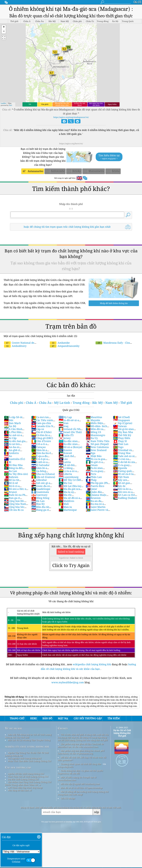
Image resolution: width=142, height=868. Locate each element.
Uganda (120, 468)
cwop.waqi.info (66, 767)
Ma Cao (65, 483)
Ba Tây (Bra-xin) (16, 474)
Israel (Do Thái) (70, 432)
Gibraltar (39, 480)
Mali (64, 504)
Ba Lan (11, 471)
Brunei (10, 492)
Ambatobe (60, 343)
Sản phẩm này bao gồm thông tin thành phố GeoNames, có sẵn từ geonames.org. (81, 752)
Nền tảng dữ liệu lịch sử (20, 790)
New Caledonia (97, 447)
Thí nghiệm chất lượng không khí (25, 758)
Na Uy (92, 438)
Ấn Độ (10, 426)
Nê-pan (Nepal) (97, 444)
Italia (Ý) (66, 435)
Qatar (91, 489)
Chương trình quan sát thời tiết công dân (81, 764)
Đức (9, 420)
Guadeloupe (41, 489)
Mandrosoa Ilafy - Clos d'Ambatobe (113, 344)
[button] (4, 27)
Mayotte (93, 420)
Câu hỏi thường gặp (18, 767)
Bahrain (11, 477)
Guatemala (40, 492)
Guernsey (39, 495)
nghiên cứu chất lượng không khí (27, 746)
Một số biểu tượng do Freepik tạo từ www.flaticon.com (77, 779)
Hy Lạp (65, 417)
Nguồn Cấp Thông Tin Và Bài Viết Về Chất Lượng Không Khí (27, 754)
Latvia (65, 462)
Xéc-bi (119, 486)
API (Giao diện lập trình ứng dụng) (25, 787)
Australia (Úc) (14, 459)
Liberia (65, 474)
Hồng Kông (40, 498)
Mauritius (94, 417)
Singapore (122, 420)
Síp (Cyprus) (123, 423)
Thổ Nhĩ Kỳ (122, 435)
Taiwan (120, 426)
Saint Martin (96, 507)
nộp (97, 812)
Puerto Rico (95, 486)
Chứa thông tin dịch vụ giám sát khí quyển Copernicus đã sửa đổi (80, 772)
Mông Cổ (93, 432)
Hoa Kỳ (38, 504)
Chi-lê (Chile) (41, 432)
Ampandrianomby (65, 346)
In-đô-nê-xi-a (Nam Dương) (69, 422)
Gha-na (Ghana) (43, 474)
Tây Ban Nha (123, 432)
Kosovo (65, 450)
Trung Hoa (122, 453)
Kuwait (65, 453)
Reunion (93, 498)
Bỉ (8, 462)
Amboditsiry (15, 346)
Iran (64, 423)
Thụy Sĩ (120, 441)
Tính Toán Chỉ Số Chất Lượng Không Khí (28, 776)
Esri (11, 105)
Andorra (11, 453)
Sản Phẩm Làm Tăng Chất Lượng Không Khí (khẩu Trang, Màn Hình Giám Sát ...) (28, 783)
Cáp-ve (38, 429)
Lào (63, 459)
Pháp (91, 480)
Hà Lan (38, 501)
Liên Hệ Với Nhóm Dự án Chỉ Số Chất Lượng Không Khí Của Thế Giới (28, 736)
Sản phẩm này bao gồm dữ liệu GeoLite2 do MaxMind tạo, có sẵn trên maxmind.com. (81, 745)
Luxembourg (69, 477)
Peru (91, 474)
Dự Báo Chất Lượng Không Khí (23, 779)
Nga (91, 453)
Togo (118, 447)
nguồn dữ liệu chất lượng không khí (26, 774)
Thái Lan (121, 444)
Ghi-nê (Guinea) (43, 477)
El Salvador (40, 465)
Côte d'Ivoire (41, 441)
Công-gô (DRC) (42, 438)
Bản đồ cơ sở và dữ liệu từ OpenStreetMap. (82, 788)
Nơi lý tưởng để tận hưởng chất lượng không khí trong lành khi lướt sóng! (83, 793)
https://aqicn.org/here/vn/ (71, 143)
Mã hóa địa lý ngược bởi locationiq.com (80, 784)
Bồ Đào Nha (13, 465)
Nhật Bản (94, 456)
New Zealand (96, 450)
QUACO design (68, 798)
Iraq (64, 426)
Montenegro (95, 435)
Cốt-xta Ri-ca (14, 510)
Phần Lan (94, 477)
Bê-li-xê (11, 483)
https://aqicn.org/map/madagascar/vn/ (71, 117)
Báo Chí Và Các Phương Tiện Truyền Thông (29, 740)
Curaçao (38, 447)
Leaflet (3, 103)
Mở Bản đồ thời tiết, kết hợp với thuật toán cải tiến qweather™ (82, 759)
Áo (8, 456)
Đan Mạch (12, 423)
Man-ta (65, 507)
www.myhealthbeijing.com (68, 682)
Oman (92, 465)
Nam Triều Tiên (98, 441)
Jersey (65, 438)
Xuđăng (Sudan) (125, 498)
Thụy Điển (122, 438)
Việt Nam (121, 477)
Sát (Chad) (121, 417)
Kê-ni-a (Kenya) (70, 447)
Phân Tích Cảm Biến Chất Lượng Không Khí (30, 761)
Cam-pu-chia (41, 423)
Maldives (66, 501)
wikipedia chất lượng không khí (92, 664)
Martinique (68, 510)
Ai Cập (10, 438)
